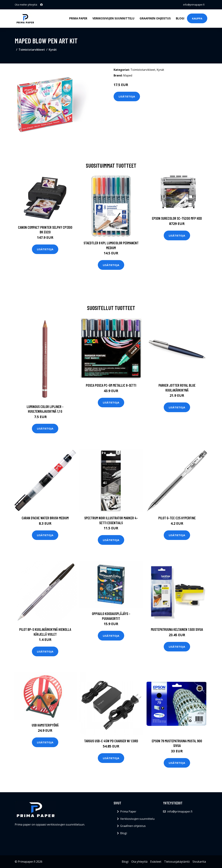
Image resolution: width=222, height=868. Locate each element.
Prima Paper (78, 18)
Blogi (180, 18)
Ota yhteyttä (139, 862)
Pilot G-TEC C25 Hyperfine (177, 518)
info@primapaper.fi (194, 5)
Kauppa (197, 18)
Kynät (53, 50)
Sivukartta (199, 862)
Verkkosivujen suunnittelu (113, 18)
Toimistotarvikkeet (32, 50)
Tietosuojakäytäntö (177, 862)
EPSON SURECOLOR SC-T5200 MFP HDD (177, 218)
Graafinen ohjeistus (155, 18)
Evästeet (156, 862)
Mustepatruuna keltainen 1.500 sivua (177, 629)
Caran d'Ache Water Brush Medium (45, 518)
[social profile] (41, 5)
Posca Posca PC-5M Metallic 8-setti (111, 385)
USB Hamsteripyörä (45, 725)
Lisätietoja (127, 96)
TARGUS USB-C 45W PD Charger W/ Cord (111, 741)
